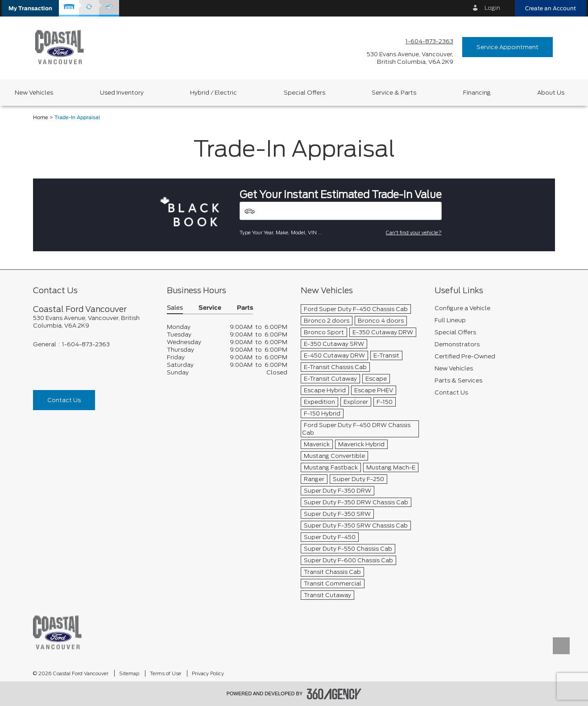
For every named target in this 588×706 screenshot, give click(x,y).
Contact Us (64, 400)
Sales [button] (175, 308)
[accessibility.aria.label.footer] (334, 694)
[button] (30, 8)
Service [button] (210, 308)
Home (41, 118)
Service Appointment (507, 47)
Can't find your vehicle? (414, 233)
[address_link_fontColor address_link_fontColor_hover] (410, 58)
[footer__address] (93, 322)
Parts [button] (245, 308)
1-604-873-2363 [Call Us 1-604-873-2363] (429, 41)
